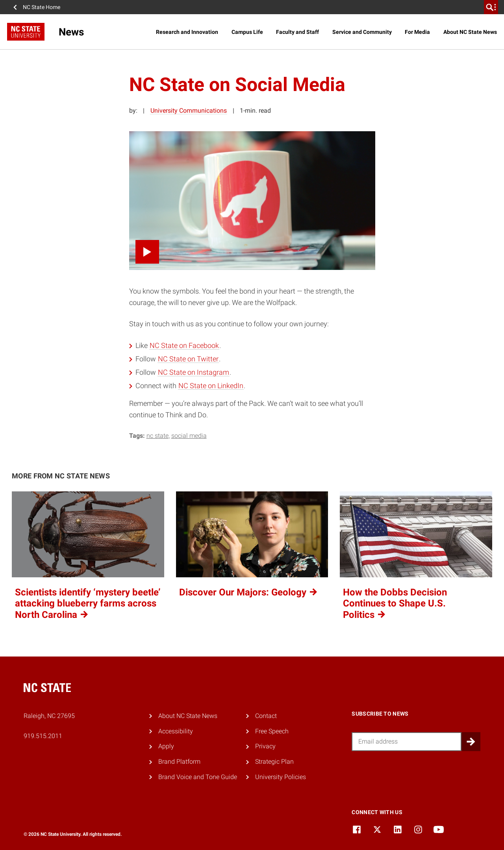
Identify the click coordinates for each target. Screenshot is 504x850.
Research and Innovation (187, 32)
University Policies (281, 777)
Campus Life (247, 32)
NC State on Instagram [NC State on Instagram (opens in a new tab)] (194, 372)
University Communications (189, 111)
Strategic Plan (274, 762)
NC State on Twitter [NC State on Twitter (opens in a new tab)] (188, 359)
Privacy (265, 746)
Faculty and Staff (297, 32)
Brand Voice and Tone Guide (198, 777)
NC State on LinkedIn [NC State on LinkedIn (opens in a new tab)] (211, 386)
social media (189, 436)
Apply (166, 746)
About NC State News (470, 32)
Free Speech (272, 731)
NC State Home (42, 7)
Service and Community (362, 32)
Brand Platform (179, 762)
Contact (266, 716)
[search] (491, 7)
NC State (157, 436)
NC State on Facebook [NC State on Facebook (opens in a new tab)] (184, 345)
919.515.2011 (43, 736)
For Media (417, 32)
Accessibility (176, 731)
